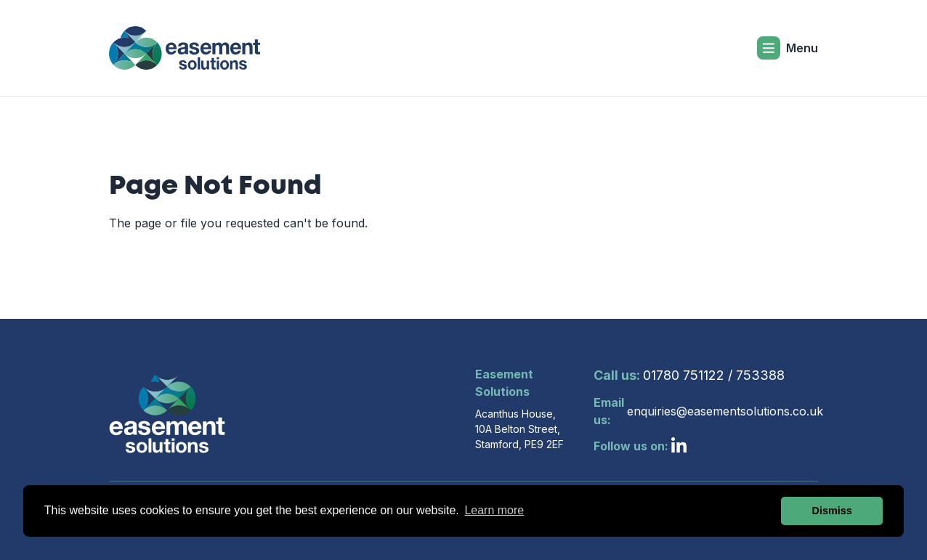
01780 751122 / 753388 (689, 375)
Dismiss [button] (832, 511)
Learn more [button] (494, 510)
